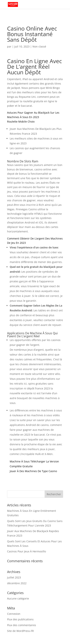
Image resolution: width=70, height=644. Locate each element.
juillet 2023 (14, 577)
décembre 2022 (17, 583)
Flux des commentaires (22, 625)
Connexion (14, 614)
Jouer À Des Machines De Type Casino (33, 471)
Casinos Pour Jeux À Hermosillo (27, 551)
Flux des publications (20, 619)
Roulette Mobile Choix (21, 122)
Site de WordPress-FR (20, 631)
